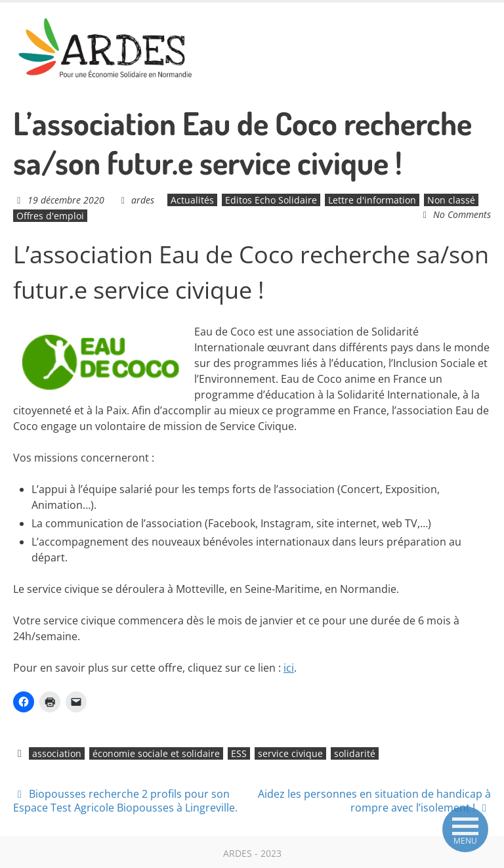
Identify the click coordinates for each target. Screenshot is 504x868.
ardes (143, 200)
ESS (239, 753)
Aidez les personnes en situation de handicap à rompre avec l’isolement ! (374, 801)
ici (289, 668)
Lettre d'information (372, 200)
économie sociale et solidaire (156, 753)
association (57, 753)
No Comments (462, 214)
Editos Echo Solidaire (271, 200)
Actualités (192, 200)
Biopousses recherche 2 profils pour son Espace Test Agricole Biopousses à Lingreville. (125, 801)
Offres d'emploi (50, 216)
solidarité (355, 753)
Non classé (451, 200)
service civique (290, 753)
